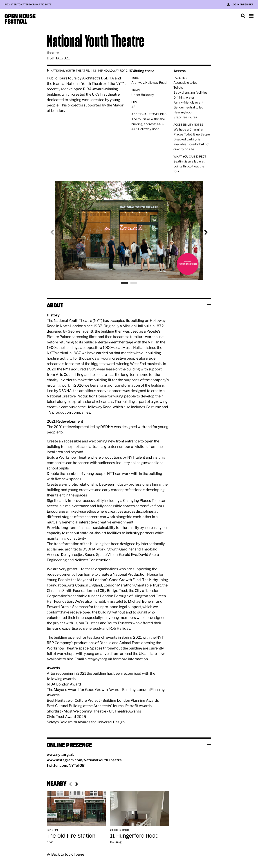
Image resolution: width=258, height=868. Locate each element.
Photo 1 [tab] (124, 283)
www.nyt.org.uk (60, 755)
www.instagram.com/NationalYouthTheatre (84, 760)
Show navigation (251, 16)
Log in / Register (242, 5)
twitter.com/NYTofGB (66, 765)
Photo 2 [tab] (134, 283)
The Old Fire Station (71, 836)
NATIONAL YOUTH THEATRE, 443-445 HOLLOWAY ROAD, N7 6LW (95, 71)
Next (202, 232)
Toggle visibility (209, 305)
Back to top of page (68, 854)
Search (243, 16)
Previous (56, 232)
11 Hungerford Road (134, 836)
